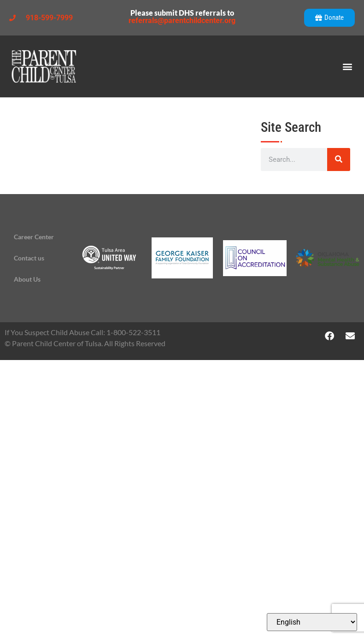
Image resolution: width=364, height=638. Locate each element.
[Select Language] (312, 622)
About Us (27, 279)
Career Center (34, 237)
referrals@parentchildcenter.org (182, 21)
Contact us (29, 258)
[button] (347, 67)
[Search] (339, 159)
